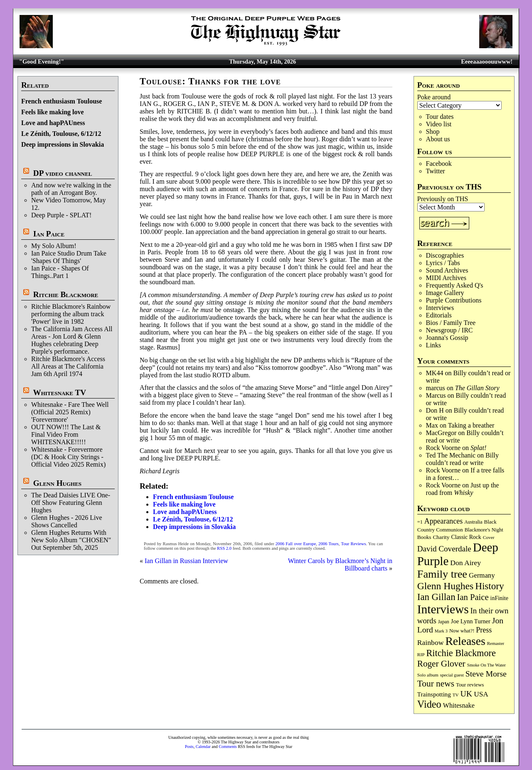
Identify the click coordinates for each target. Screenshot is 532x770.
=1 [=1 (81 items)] (420, 522)
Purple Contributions (454, 300)
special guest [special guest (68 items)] (452, 675)
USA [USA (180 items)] (481, 694)
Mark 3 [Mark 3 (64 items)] (441, 631)
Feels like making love (53, 112)
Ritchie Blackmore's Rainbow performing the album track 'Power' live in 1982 (71, 314)
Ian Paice (49, 234)
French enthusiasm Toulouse (62, 101)
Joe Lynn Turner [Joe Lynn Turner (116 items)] (471, 621)
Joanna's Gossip (447, 338)
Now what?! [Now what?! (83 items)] (462, 631)
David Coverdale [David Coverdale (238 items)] (444, 549)
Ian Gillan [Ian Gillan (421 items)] (436, 597)
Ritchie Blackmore (66, 294)
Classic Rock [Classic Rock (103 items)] (466, 537)
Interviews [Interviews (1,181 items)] (443, 609)
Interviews (440, 308)
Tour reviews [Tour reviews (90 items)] (470, 685)
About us (438, 139)
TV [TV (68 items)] (456, 695)
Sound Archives (447, 270)
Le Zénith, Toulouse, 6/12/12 (61, 134)
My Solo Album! (54, 246)
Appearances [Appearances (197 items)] (443, 521)
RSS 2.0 (224, 548)
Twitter (436, 171)
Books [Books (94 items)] (424, 537)
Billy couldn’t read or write (462, 459)
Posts (189, 747)
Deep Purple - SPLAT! (61, 215)
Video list (439, 124)
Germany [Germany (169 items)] (482, 575)
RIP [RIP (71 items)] (421, 654)
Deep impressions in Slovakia (63, 144)
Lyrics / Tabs (443, 263)
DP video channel (63, 173)
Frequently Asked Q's (455, 285)
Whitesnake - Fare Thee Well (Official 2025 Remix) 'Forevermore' (70, 412)
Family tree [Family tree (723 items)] (442, 574)
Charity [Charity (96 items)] (441, 537)
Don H (435, 410)
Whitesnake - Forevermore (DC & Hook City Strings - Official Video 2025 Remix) (68, 457)
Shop (433, 132)
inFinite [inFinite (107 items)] (499, 598)
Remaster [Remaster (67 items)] (496, 643)
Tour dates (440, 117)
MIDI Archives (446, 278)
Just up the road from (463, 489)
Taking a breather (471, 425)
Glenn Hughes (57, 483)
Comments (228, 747)
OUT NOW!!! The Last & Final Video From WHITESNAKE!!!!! (66, 434)
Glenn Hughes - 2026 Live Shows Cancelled (67, 521)
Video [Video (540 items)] (429, 704)
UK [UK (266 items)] (467, 694)
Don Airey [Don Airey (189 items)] (465, 563)
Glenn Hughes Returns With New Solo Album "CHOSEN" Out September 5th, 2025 (71, 540)
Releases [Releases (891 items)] (465, 641)
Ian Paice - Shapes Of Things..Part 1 (60, 272)
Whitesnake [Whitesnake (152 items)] (459, 705)
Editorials (439, 315)
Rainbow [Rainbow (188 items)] (431, 642)
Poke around (434, 97)
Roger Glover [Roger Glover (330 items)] (441, 664)
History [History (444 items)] (489, 586)
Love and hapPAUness (53, 123)
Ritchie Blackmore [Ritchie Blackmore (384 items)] (461, 653)
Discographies (445, 255)
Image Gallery (445, 293)
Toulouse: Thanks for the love (210, 81)
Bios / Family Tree (451, 323)
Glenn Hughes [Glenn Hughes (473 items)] (445, 586)
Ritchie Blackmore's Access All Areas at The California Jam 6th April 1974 (68, 366)
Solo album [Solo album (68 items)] (428, 675)
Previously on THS (443, 199)
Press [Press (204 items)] (484, 630)
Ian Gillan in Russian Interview (186, 561)
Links (433, 345)
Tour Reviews (353, 544)
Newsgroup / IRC (449, 330)
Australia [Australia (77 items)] (473, 522)
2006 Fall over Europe (296, 544)
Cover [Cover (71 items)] (489, 537)
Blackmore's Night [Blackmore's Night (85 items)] (484, 530)
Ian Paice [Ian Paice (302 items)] (473, 597)
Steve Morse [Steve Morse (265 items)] (486, 674)
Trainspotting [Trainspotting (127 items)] (434, 694)
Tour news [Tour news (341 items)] (436, 684)
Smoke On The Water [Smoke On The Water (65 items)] (486, 665)
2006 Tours (329, 544)
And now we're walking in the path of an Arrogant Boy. (71, 189)
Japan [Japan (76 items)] (444, 622)
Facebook (439, 164)
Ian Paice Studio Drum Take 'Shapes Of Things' (69, 257)
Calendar (203, 747)
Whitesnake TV (59, 392)
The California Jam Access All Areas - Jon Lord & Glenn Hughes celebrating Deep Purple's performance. (72, 340)
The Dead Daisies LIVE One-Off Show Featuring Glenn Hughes (71, 503)
